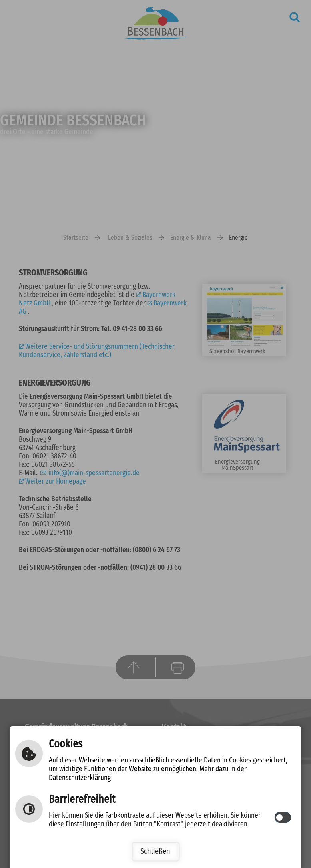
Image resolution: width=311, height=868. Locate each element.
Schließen (155, 851)
